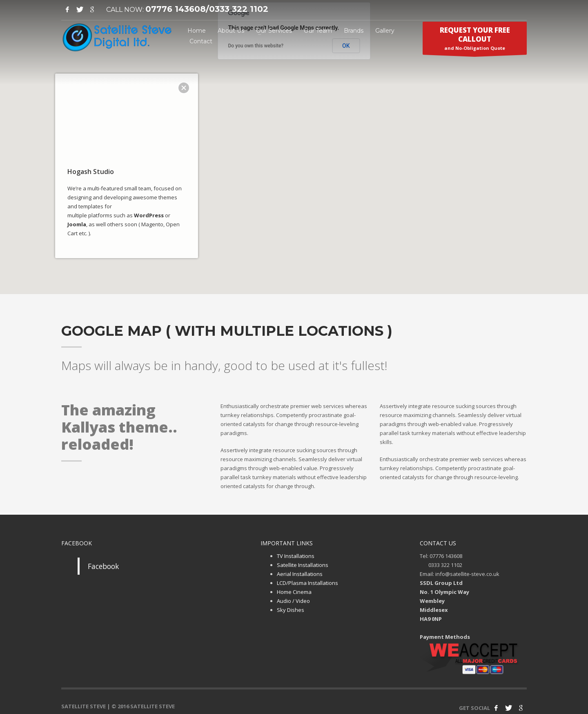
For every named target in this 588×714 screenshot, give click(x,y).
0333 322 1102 (239, 9)
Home (197, 31)
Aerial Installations (300, 574)
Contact (201, 41)
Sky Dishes (291, 610)
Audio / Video (293, 601)
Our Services (274, 31)
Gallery (385, 31)
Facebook (103, 566)
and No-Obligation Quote (475, 40)
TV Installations (296, 556)
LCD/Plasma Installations (307, 583)
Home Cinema (294, 592)
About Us (231, 31)
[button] (294, 142)
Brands (354, 31)
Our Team (318, 31)
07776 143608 (176, 9)
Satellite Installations (303, 565)
